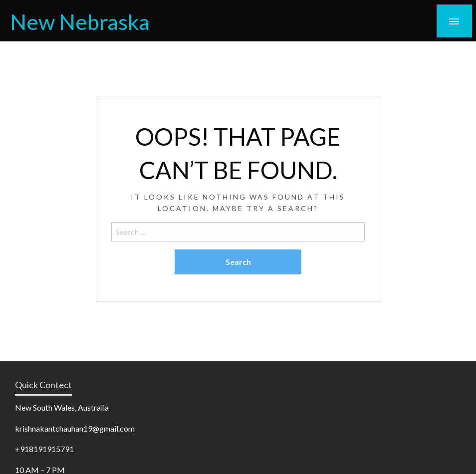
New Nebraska (80, 21)
